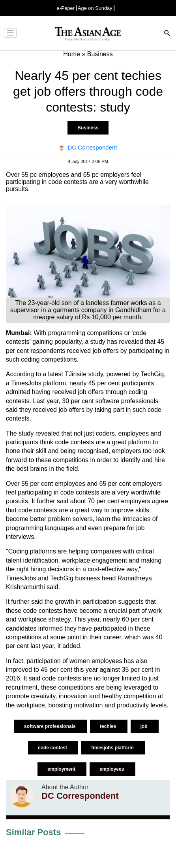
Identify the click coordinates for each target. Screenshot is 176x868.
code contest (53, 748)
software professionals (51, 726)
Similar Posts (33, 832)
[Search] (167, 34)
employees (112, 769)
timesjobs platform (113, 748)
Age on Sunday (95, 8)
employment (62, 769)
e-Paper (66, 8)
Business (88, 128)
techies (109, 726)
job (145, 726)
